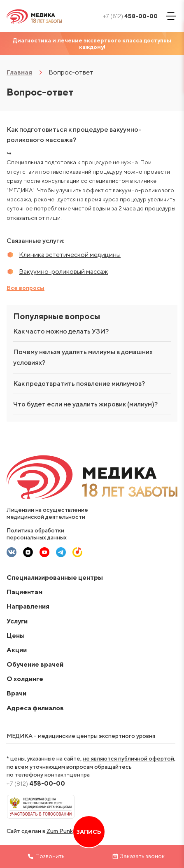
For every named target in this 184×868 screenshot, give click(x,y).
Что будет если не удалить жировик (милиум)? (85, 404)
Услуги (17, 621)
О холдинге (25, 679)
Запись (89, 832)
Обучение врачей (35, 664)
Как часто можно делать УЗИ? (61, 331)
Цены (16, 636)
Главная (19, 72)
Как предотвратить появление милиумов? (79, 384)
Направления (28, 606)
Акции (17, 650)
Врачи (16, 693)
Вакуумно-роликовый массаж (63, 272)
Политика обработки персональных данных (37, 534)
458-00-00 (130, 16)
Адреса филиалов (35, 708)
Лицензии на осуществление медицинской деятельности (47, 513)
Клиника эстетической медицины (70, 255)
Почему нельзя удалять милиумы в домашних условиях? (83, 357)
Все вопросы (26, 288)
